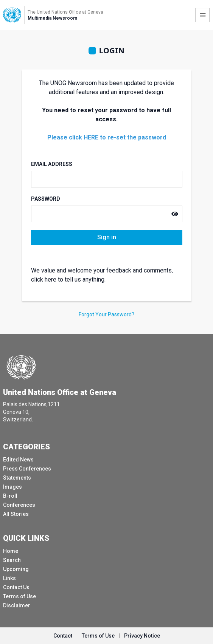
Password (46, 199)
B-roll (10, 496)
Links (9, 578)
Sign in (107, 237)
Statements (17, 478)
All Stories (16, 514)
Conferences (19, 505)
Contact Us (16, 587)
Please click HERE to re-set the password (107, 137)
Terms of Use (19, 596)
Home (11, 551)
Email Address (52, 164)
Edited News (18, 460)
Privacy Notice (142, 636)
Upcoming (16, 569)
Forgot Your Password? (106, 314)
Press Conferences (27, 469)
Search (12, 560)
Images (12, 487)
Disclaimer (17, 605)
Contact (63, 636)
